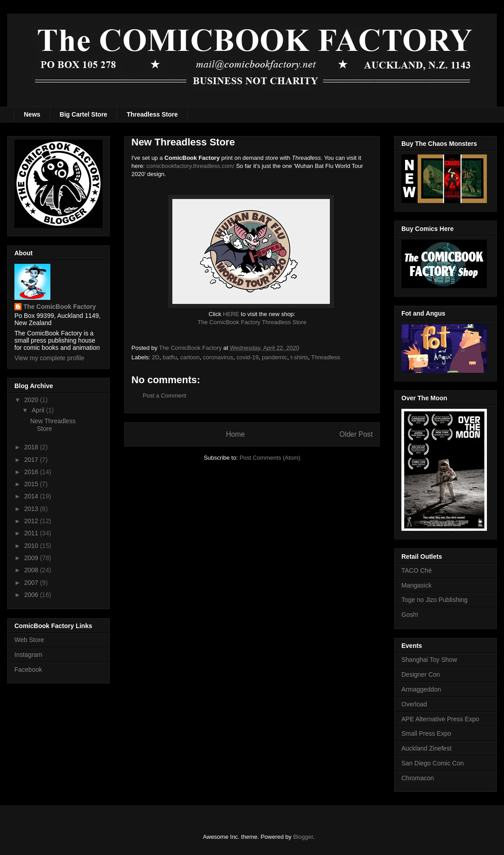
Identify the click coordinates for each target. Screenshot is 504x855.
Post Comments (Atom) (270, 458)
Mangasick (416, 585)
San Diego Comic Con (433, 763)
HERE (231, 314)
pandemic (274, 357)
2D (156, 357)
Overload (414, 704)
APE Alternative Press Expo (440, 719)
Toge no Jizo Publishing (434, 600)
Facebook (28, 670)
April (39, 410)
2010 (32, 546)
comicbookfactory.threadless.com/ (190, 166)
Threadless (325, 357)
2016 (32, 472)
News (32, 114)
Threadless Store (152, 114)
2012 (32, 521)
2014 (32, 496)
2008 (32, 570)
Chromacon (418, 778)
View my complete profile (49, 358)
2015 (32, 484)
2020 (32, 400)
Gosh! (410, 615)
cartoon (190, 357)
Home (235, 434)
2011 (32, 533)
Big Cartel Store (84, 114)
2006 (32, 595)
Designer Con (421, 674)
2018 (32, 447)
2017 (32, 460)
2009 (32, 558)
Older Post (356, 434)
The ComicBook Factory (60, 307)
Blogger (303, 837)
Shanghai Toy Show (429, 660)
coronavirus (218, 357)
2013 (32, 509)
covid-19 (248, 357)
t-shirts (299, 357)
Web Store (29, 640)
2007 (32, 583)
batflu (170, 357)
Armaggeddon (421, 689)
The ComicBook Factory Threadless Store (252, 322)
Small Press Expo (426, 733)
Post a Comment (164, 396)
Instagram (28, 655)
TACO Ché (416, 570)
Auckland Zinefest (426, 748)
